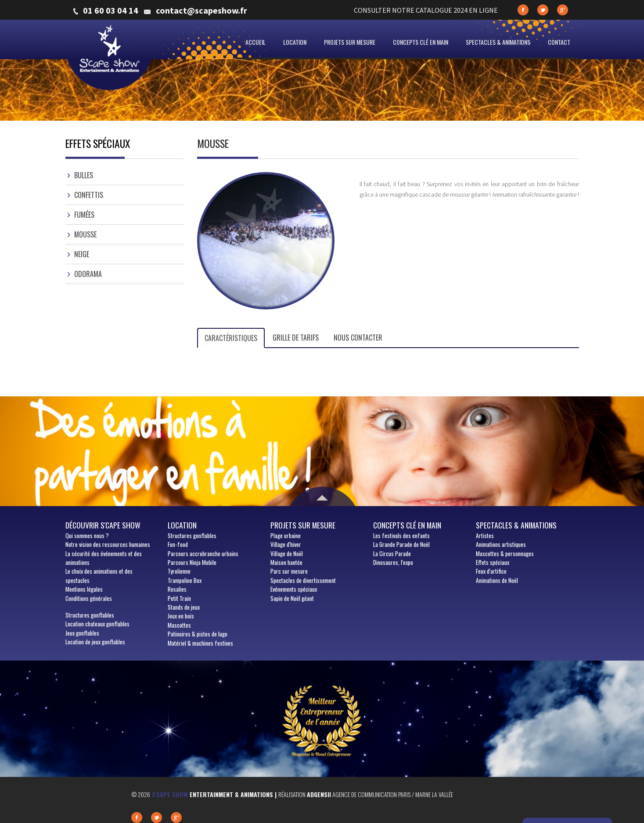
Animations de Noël (497, 580)
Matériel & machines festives (200, 643)
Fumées (84, 215)
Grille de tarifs (296, 338)
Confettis (89, 195)
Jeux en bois (181, 616)
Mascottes (179, 625)
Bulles (84, 175)
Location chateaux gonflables (97, 624)
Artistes (485, 535)
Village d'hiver (286, 544)
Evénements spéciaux (294, 589)
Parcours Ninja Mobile (192, 562)
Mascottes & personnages (505, 553)
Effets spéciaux (493, 562)
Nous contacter (358, 338)
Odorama (88, 274)
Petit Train (179, 598)
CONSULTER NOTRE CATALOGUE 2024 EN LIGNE (426, 10)
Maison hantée (286, 562)
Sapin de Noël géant (292, 598)
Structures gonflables (90, 615)
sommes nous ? (87, 535)
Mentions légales (84, 589)
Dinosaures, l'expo (393, 562)
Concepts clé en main (421, 42)
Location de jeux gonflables (95, 642)
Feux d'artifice (491, 571)
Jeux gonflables (82, 633)
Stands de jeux (184, 607)
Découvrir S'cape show (103, 525)
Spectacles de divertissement (303, 580)
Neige (82, 254)
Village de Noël (287, 553)
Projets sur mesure (350, 42)
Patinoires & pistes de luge (198, 634)
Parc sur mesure (289, 571)
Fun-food (178, 544)
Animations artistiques (501, 544)
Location (295, 42)
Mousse (85, 234)
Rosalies (177, 589)
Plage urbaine (286, 535)
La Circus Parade (392, 553)
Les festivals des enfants (401, 535)
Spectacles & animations (498, 42)
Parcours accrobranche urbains (203, 553)
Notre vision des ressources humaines (108, 544)
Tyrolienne (179, 571)
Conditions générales (89, 598)
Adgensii (319, 794)
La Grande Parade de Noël (401, 544)
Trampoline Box (185, 580)
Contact (559, 42)
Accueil (255, 42)
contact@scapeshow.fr (201, 11)
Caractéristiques (231, 338)
